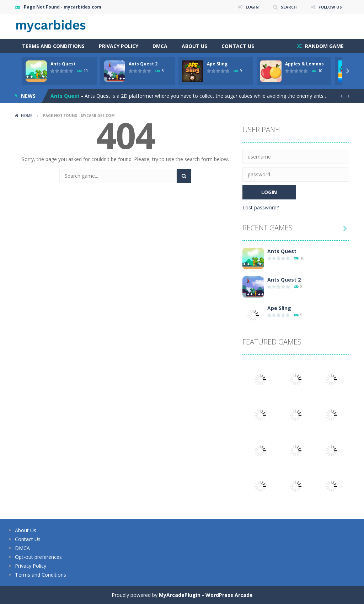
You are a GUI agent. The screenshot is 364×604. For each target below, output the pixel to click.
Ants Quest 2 (143, 64)
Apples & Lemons (304, 64)
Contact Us (238, 46)
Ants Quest (63, 64)
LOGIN (248, 7)
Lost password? (261, 207)
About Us (194, 46)
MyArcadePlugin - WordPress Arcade (206, 595)
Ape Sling (217, 64)
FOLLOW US (329, 7)
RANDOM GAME (324, 46)
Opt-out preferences (38, 557)
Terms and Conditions (53, 46)
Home (27, 116)
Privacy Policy (119, 46)
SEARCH (286, 7)
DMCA (160, 46)
